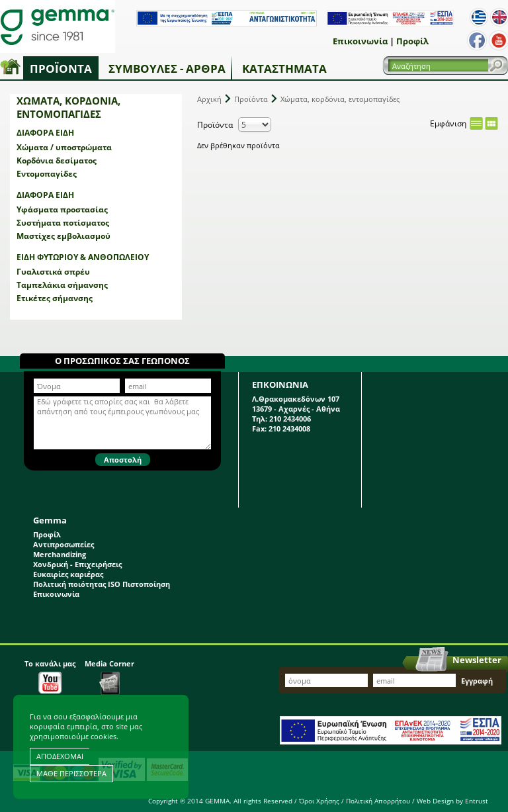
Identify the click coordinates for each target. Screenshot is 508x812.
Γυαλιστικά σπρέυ (53, 272)
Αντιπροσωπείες (63, 544)
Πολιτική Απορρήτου (378, 801)
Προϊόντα (61, 68)
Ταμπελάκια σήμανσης (62, 285)
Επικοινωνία (360, 41)
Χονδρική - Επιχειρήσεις (77, 564)
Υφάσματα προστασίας (62, 209)
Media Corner (109, 677)
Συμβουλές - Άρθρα (167, 68)
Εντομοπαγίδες (47, 174)
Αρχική (209, 99)
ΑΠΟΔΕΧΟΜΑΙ (60, 756)
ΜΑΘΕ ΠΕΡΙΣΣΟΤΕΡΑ (71, 773)
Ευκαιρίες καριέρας (68, 574)
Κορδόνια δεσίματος (57, 160)
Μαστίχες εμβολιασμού (63, 236)
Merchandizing (60, 554)
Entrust (477, 801)
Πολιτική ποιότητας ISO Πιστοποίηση (102, 584)
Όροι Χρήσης (319, 801)
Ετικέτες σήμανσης (55, 298)
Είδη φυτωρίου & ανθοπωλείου (83, 257)
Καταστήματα (284, 68)
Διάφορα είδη (45, 133)
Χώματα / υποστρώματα (64, 147)
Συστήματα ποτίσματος (63, 223)
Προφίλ (412, 41)
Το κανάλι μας (50, 676)
